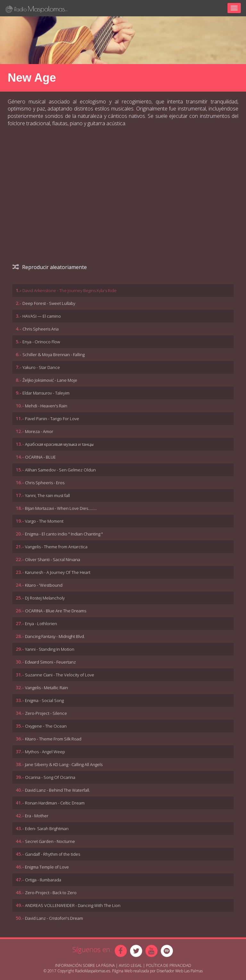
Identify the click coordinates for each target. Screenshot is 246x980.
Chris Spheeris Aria (41, 329)
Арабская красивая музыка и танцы (59, 444)
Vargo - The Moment (44, 521)
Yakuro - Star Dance (41, 367)
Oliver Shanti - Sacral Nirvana (53, 559)
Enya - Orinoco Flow (41, 342)
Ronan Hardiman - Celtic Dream (55, 803)
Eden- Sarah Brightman (47, 829)
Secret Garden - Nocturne (50, 841)
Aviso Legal (130, 965)
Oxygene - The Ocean (46, 726)
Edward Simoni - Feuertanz (50, 662)
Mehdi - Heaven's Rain (46, 406)
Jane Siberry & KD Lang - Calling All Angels (64, 764)
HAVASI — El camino (42, 316)
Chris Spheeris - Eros (45, 483)
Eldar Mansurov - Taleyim (46, 393)
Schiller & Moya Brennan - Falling (53, 355)
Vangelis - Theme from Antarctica (56, 547)
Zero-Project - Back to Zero (51, 893)
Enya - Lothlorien (41, 624)
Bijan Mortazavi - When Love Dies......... (61, 508)
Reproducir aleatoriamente (50, 267)
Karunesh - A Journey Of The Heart (58, 572)
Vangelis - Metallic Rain (46, 688)
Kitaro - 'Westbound (44, 585)
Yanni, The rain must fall (47, 495)
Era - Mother (37, 816)
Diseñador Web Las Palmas (180, 971)
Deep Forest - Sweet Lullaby (49, 303)
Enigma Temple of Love (47, 867)
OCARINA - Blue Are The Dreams (56, 611)
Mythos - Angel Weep (45, 752)
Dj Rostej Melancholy (45, 598)
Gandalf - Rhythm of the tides (53, 854)
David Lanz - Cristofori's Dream (54, 918)
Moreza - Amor (39, 431)
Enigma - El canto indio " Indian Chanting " (64, 534)
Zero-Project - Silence (46, 713)
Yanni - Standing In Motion (50, 649)
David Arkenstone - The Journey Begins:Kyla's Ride (70, 290)
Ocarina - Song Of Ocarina (50, 777)
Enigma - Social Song (44, 700)
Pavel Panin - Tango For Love (52, 419)
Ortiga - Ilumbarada (43, 880)
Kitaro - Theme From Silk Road (53, 739)
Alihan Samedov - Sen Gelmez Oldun (60, 470)
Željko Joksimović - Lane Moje (50, 380)
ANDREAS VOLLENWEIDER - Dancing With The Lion (73, 905)
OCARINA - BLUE (40, 457)
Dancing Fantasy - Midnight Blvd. (55, 636)
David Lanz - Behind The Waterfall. (57, 790)
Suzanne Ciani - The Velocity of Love (60, 675)
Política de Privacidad (169, 965)
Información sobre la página (85, 965)
